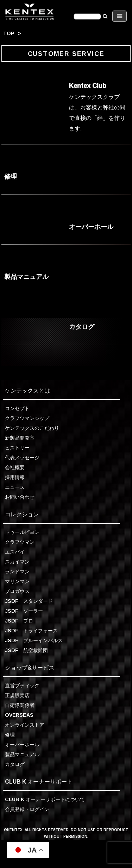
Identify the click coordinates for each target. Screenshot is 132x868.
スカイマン (17, 561)
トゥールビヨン (22, 532)
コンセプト (17, 408)
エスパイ (15, 552)
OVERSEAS (19, 715)
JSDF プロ (19, 621)
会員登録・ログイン (27, 809)
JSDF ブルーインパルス (34, 640)
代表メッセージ (22, 457)
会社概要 (15, 467)
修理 (10, 735)
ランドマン (17, 571)
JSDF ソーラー (24, 611)
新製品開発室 (20, 438)
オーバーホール (22, 744)
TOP (9, 33)
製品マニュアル (22, 754)
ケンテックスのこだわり (32, 428)
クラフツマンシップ (27, 418)
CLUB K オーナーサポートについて (45, 799)
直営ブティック (22, 685)
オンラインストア (25, 725)
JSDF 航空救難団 (26, 650)
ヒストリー (17, 448)
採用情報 (15, 477)
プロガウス (17, 591)
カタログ (15, 764)
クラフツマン (20, 542)
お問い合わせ (20, 497)
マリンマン (17, 581)
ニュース (15, 487)
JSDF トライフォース (31, 630)
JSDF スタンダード (29, 601)
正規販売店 (17, 695)
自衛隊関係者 (20, 705)
